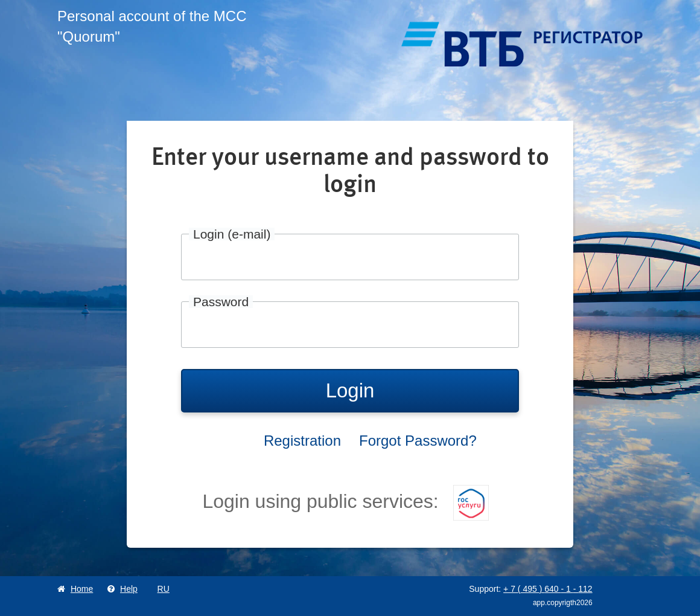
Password (221, 302)
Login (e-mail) (232, 234)
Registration (302, 441)
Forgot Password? (418, 441)
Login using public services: (345, 501)
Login (350, 390)
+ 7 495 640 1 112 (548, 589)
